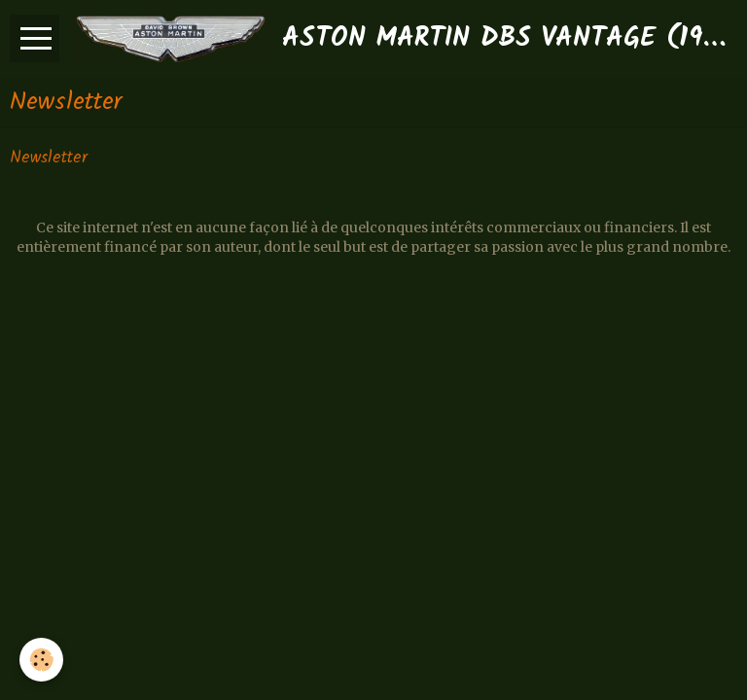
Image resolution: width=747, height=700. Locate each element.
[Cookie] (41, 660)
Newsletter (49, 159)
